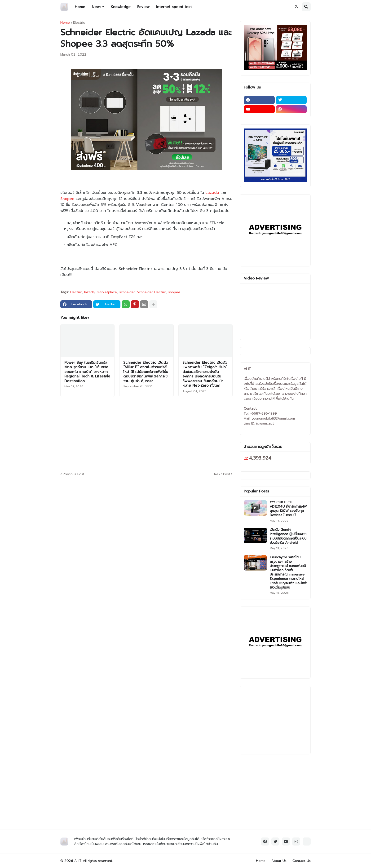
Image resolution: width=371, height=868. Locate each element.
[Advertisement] (175, 434)
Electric (79, 23)
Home (65, 23)
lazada (89, 292)
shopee (174, 292)
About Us (279, 861)
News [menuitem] (97, 7)
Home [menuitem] (80, 7)
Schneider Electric (151, 292)
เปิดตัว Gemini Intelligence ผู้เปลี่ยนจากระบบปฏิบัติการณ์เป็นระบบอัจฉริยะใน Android (288, 536)
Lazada (212, 193)
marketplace (107, 292)
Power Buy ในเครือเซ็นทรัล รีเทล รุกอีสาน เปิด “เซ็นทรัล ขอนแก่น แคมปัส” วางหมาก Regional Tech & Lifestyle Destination (87, 372)
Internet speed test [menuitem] (174, 7)
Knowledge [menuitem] (121, 7)
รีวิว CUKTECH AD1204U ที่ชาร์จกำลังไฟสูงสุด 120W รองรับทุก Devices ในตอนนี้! (288, 509)
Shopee (67, 199)
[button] (296, 7)
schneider (127, 292)
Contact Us (302, 861)
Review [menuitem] (143, 7)
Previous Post (74, 474)
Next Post (222, 474)
